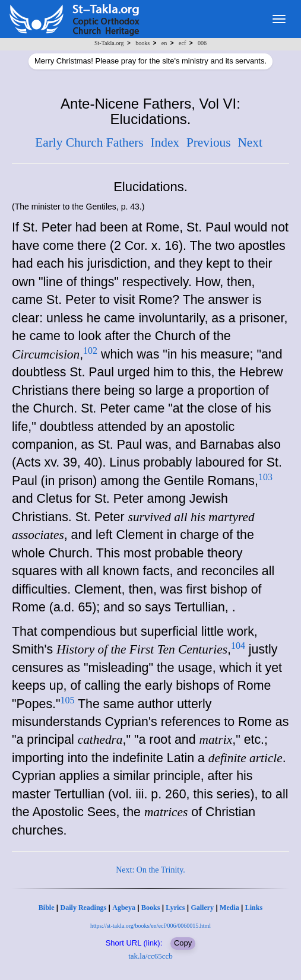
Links (254, 908)
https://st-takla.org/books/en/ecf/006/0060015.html (150, 926)
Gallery (202, 908)
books (142, 43)
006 (202, 43)
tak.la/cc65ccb (150, 956)
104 (238, 646)
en (164, 43)
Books (150, 908)
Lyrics (175, 908)
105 (68, 700)
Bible (47, 908)
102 (90, 351)
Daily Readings (84, 908)
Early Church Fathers (89, 142)
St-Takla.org (109, 43)
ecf (182, 43)
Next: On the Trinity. (150, 870)
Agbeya (124, 908)
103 (265, 477)
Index (165, 142)
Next (250, 142)
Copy (183, 943)
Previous (209, 142)
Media (229, 908)
